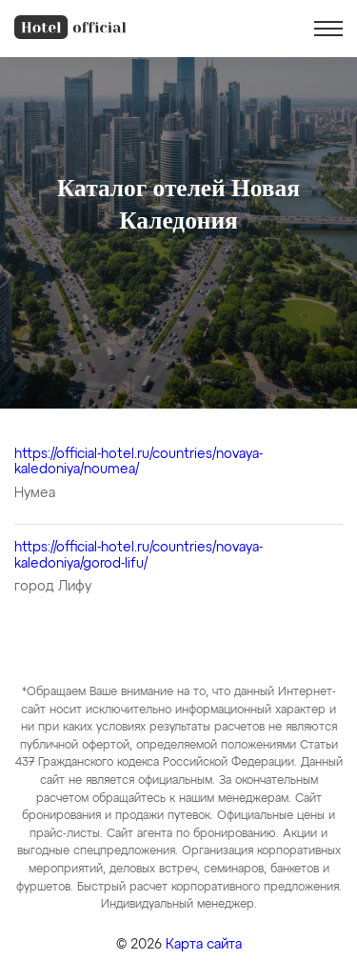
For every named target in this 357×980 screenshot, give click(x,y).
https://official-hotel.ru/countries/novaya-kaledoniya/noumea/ (139, 462)
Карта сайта (204, 945)
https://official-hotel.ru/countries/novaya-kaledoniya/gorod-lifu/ (139, 556)
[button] (328, 29)
